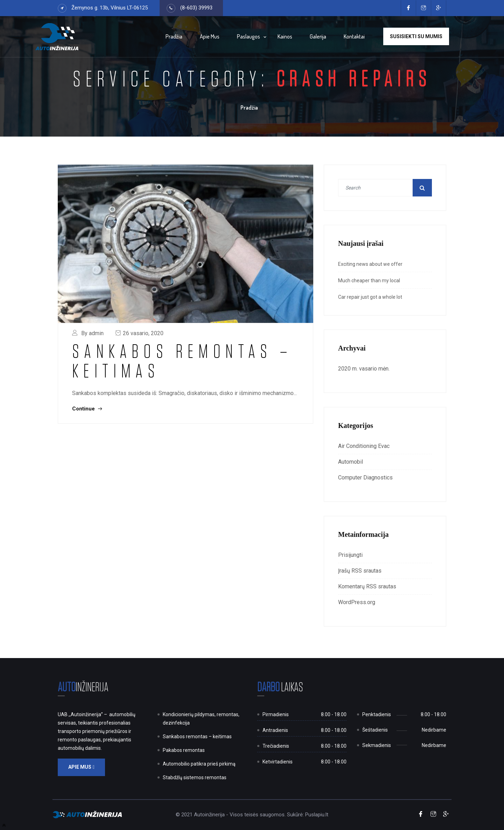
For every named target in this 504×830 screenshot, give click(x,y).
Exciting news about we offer (370, 264)
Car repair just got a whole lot (370, 297)
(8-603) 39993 (196, 8)
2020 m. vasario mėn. (364, 369)
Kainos (285, 36)
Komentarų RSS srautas (367, 586)
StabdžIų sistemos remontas (195, 777)
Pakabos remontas (184, 750)
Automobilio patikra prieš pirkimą (199, 764)
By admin (92, 333)
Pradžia (174, 36)
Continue (87, 409)
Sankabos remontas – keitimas (182, 361)
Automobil (351, 462)
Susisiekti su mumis (416, 36)
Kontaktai (354, 36)
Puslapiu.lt (317, 815)
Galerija (318, 36)
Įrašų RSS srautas (360, 571)
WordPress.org (357, 602)
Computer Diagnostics (365, 478)
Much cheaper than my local (369, 281)
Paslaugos (248, 36)
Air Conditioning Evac (364, 446)
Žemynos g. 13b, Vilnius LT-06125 (110, 8)
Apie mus (210, 36)
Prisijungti (350, 555)
